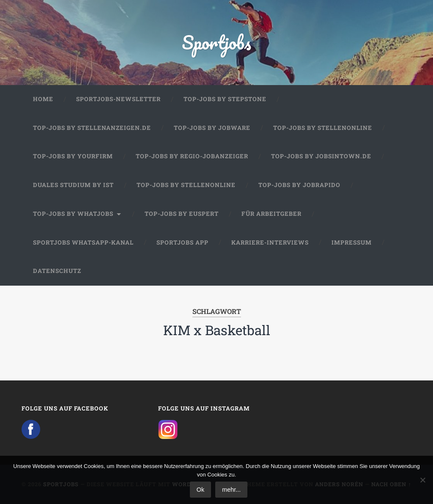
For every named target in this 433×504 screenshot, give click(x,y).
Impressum (352, 242)
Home (43, 99)
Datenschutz (57, 271)
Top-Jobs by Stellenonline (323, 128)
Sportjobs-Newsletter (118, 99)
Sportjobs (217, 42)
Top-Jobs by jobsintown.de (321, 156)
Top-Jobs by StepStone (225, 99)
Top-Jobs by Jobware (212, 128)
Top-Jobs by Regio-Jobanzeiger (192, 156)
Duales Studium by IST (73, 185)
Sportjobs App (182, 242)
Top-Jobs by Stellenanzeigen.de (92, 128)
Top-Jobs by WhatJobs (73, 214)
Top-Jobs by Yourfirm (73, 156)
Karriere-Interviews (270, 242)
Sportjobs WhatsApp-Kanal (83, 242)
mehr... (231, 490)
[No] (422, 480)
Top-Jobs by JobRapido (299, 185)
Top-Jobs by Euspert (182, 214)
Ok (200, 490)
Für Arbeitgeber (271, 214)
